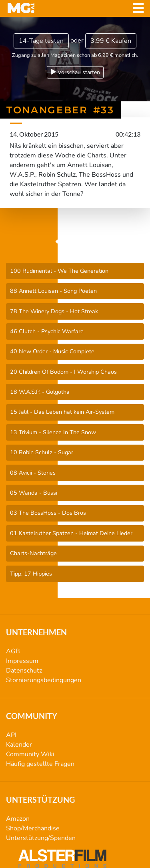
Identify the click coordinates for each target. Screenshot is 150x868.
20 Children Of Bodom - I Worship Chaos (63, 372)
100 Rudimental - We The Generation (59, 271)
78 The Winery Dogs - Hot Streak (54, 311)
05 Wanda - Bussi (34, 493)
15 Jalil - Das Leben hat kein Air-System (62, 412)
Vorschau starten (75, 72)
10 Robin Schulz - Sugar (42, 452)
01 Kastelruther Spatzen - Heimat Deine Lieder (71, 533)
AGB (13, 651)
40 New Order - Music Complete (52, 351)
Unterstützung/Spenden (41, 838)
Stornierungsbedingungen (44, 680)
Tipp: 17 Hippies (31, 574)
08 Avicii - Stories (33, 473)
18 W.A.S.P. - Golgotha (40, 392)
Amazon (18, 819)
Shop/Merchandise (33, 828)
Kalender (19, 745)
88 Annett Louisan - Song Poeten (53, 291)
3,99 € (111, 41)
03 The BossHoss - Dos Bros (48, 513)
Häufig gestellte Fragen (40, 764)
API (11, 735)
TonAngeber (75, 242)
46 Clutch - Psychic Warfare (47, 331)
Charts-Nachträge (33, 553)
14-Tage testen (41, 41)
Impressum (22, 661)
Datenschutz (24, 671)
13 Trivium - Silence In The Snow (53, 432)
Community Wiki (30, 754)
